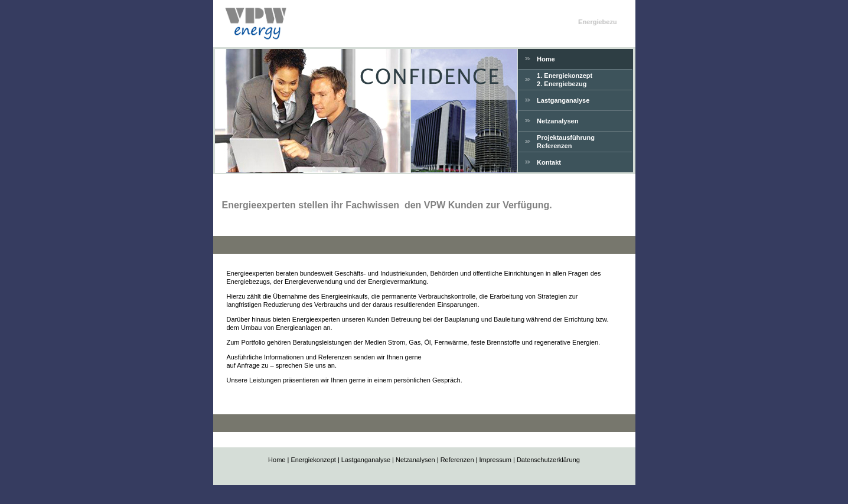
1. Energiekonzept (565, 76)
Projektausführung (566, 138)
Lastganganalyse (563, 100)
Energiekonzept (313, 460)
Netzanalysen (557, 121)
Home (546, 59)
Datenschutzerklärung (548, 460)
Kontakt (549, 162)
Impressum (495, 460)
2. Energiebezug (562, 84)
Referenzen (554, 146)
